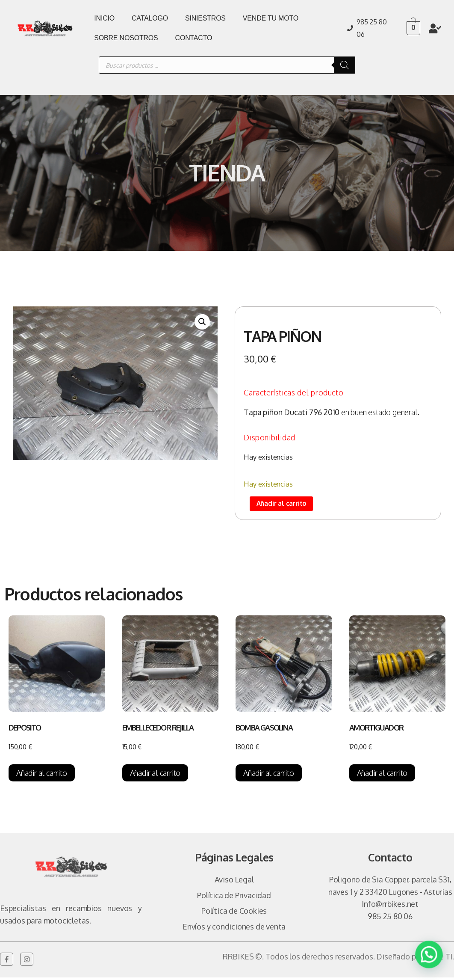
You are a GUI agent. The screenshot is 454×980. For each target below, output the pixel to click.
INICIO (104, 18)
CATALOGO (150, 18)
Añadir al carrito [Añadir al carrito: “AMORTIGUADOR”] (382, 775)
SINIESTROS (205, 18)
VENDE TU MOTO (271, 18)
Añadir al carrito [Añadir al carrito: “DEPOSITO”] (42, 775)
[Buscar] (345, 65)
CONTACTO (194, 38)
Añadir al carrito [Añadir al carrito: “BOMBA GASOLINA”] (269, 775)
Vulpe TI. (439, 959)
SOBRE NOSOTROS (126, 38)
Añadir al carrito (287, 505)
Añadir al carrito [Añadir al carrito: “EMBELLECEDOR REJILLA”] (155, 775)
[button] (202, 322)
